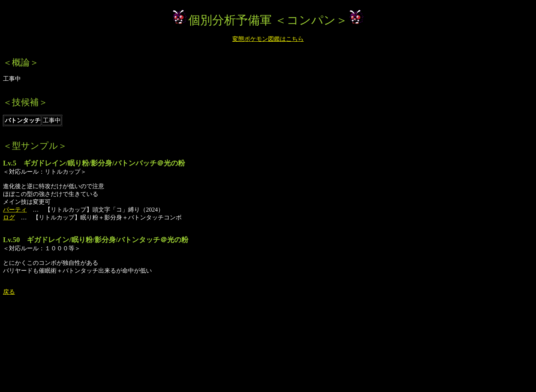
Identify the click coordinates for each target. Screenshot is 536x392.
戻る (9, 292)
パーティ (15, 210)
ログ (9, 217)
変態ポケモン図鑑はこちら (268, 39)
